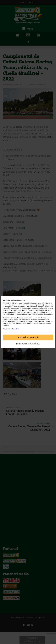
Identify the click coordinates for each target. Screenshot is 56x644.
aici (17, 329)
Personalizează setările (28, 344)
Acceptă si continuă (28, 337)
